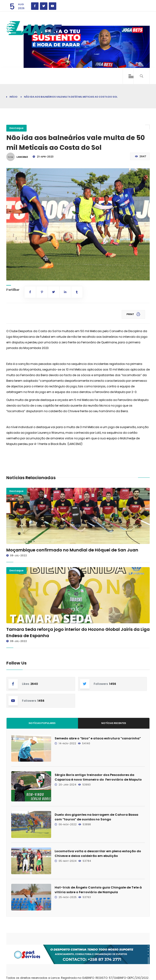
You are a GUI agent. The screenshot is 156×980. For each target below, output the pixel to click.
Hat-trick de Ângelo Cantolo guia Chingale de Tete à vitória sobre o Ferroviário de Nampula (98, 890)
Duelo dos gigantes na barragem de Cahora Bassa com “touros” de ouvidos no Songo (96, 817)
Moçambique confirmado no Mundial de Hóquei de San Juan (72, 550)
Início (14, 97)
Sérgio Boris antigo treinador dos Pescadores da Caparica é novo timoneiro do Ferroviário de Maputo (98, 777)
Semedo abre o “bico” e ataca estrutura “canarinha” (98, 738)
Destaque (16, 128)
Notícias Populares (42, 723)
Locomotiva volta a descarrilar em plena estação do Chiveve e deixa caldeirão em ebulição (98, 853)
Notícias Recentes (114, 723)
